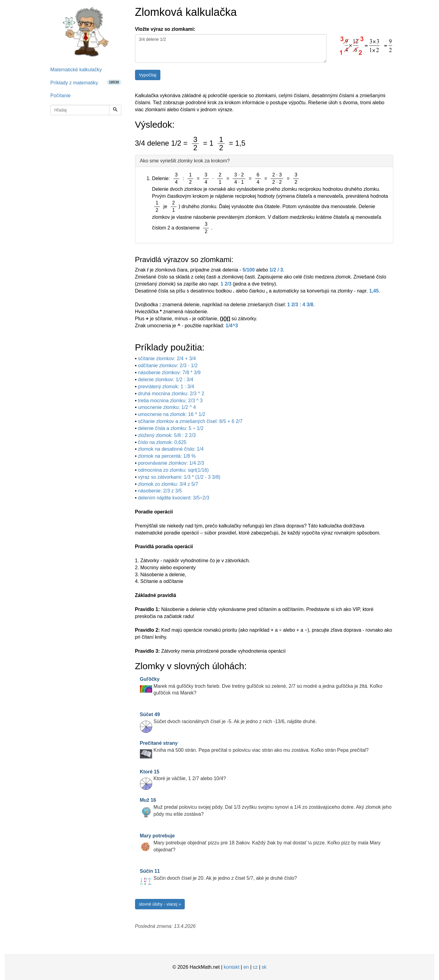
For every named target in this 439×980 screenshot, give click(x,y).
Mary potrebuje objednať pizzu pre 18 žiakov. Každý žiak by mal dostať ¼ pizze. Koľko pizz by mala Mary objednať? (260, 843)
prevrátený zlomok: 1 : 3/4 (166, 387)
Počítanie (61, 96)
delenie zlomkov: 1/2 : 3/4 (166, 380)
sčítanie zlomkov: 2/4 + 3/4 (167, 359)
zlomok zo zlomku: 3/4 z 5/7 (168, 484)
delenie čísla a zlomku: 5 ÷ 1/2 (171, 428)
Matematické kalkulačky (76, 70)
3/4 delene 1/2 (231, 48)
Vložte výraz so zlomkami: (165, 29)
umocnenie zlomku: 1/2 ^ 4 (167, 407)
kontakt (232, 967)
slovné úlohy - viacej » (160, 904)
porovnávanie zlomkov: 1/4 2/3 (171, 463)
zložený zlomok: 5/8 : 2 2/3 (167, 435)
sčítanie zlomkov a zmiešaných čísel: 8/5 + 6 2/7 (190, 421)
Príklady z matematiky (86, 82)
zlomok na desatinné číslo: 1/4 (171, 449)
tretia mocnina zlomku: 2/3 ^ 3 (170, 401)
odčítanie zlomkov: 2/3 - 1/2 (168, 366)
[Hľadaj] (115, 110)
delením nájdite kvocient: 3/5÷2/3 (174, 498)
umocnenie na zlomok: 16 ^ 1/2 (172, 414)
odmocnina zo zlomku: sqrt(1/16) (173, 470)
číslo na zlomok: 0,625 (162, 442)
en (246, 967)
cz (255, 967)
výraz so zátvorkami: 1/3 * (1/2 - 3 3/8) (179, 477)
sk (264, 967)
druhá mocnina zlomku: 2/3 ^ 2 (171, 394)
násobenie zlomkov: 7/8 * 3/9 (169, 373)
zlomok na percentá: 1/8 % (167, 456)
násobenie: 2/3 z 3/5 (160, 491)
